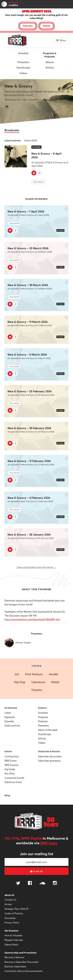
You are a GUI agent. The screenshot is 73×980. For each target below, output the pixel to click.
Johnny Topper (50, 100)
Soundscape (23, 67)
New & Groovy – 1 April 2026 (26, 211)
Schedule (23, 53)
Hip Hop (20, 682)
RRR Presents (12, 765)
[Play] (34, 173)
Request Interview (14, 940)
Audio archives (12, 726)
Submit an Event (13, 782)
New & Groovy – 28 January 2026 (29, 535)
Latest (8, 713)
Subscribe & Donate (49, 751)
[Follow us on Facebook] (30, 883)
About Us (9, 895)
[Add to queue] (39, 173)
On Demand (11, 708)
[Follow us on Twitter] (18, 883)
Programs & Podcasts (50, 55)
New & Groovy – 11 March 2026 (28, 322)
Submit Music (12, 945)
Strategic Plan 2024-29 (16, 909)
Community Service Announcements (24, 971)
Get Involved (11, 931)
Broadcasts (12, 130)
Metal (55, 682)
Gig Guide (10, 769)
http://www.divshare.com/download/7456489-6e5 (32, 619)
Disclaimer (10, 918)
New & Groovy (19, 86)
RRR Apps (49, 843)
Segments (10, 717)
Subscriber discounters (50, 756)
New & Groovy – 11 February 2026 (29, 461)
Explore (42, 708)
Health (54, 674)
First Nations (34, 674)
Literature (38, 682)
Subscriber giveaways (49, 761)
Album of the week (48, 730)
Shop (7, 795)
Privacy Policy (12, 923)
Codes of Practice (14, 913)
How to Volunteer (14, 935)
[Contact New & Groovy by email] (7, 106)
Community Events (14, 778)
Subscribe (28, 26)
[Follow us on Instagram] (55, 883)
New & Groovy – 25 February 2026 (30, 391)
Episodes (9, 721)
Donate (47, 26)
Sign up (36, 871)
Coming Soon (12, 756)
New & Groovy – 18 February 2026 (29, 428)
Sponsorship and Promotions (20, 953)
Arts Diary (10, 773)
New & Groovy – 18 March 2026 (28, 285)
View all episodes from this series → (36, 567)
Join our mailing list (37, 854)
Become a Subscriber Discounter (21, 962)
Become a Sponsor (14, 957)
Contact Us (10, 900)
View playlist (38, 182)
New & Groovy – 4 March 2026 (27, 355)
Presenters (23, 62)
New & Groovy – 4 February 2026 (29, 498)
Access (8, 904)
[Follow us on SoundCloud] (42, 883)
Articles (50, 67)
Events (8, 751)
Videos (23, 73)
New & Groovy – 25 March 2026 (28, 248)
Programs (43, 717)
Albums (50, 62)
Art (17, 674)
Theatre (37, 690)
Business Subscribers (15, 966)
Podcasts (43, 721)
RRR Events (11, 761)
